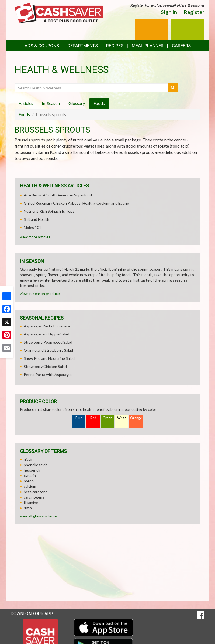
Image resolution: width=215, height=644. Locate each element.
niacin (29, 459)
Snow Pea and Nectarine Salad (49, 358)
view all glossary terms (39, 516)
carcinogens (34, 497)
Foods (24, 114)
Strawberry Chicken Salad (45, 366)
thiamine (31, 502)
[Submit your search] (173, 88)
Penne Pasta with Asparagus (48, 374)
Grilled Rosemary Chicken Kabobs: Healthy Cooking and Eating (76, 203)
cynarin (30, 475)
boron (29, 481)
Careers (181, 46)
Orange (136, 418)
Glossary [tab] (77, 103)
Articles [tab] (26, 103)
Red (93, 418)
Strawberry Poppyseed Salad (48, 342)
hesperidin (33, 470)
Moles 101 (32, 227)
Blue (79, 418)
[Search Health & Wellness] (91, 88)
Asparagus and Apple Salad (46, 334)
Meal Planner (148, 46)
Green (107, 418)
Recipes (115, 46)
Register (194, 12)
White (122, 418)
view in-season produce (40, 294)
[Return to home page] (59, 12)
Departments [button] (83, 46)
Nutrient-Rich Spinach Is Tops (49, 211)
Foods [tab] (99, 103)
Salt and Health (37, 219)
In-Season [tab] (51, 103)
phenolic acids (36, 465)
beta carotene (36, 492)
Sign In (169, 12)
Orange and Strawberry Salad (48, 350)
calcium (30, 486)
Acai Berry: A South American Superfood (58, 195)
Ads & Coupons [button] (42, 46)
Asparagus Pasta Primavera (47, 326)
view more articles (35, 237)
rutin (28, 508)
